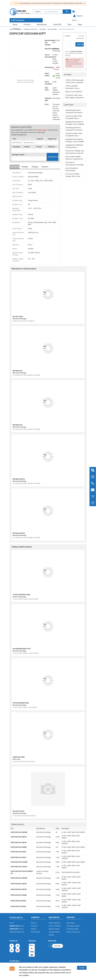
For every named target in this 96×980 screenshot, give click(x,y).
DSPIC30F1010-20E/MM (19, 832)
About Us (34, 923)
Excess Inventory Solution (75, 932)
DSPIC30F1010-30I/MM (19, 847)
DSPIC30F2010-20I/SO (19, 901)
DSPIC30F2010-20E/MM (19, 878)
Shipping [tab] (35, 167)
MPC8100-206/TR (19, 533)
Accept (82, 968)
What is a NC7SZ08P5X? (74, 92)
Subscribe (57, 946)
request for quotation (76, 51)
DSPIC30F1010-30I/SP (18, 857)
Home (15, 25)
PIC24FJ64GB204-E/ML (21, 703)
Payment (34, 929)
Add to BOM (80, 44)
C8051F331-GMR (19, 757)
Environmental (35, 932)
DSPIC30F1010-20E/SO (19, 837)
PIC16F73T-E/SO (19, 811)
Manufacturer (42, 25)
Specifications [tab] (15, 167)
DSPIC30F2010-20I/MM (19, 895)
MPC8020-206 (18, 425)
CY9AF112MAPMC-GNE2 (22, 595)
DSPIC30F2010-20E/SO (19, 884)
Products (27, 25)
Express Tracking (54, 929)
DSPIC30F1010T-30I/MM (19, 862)
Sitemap (51, 935)
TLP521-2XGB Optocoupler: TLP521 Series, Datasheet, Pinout (75, 82)
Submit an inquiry (53, 157)
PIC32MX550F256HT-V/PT (22, 649)
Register (79, 16)
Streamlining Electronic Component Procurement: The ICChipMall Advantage (74, 113)
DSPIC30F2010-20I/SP (18, 906)
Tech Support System (73, 926)
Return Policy (71, 923)
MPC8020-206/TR (19, 479)
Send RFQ (57, 25)
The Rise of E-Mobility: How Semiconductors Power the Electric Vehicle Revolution (75, 153)
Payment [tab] (45, 167)
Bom (70, 25)
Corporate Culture (54, 932)
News (80, 25)
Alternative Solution (73, 929)
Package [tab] (25, 167)
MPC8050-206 (18, 371)
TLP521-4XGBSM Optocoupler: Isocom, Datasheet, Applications (73, 88)
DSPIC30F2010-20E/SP (19, 889)
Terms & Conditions (55, 926)
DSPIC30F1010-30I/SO (19, 852)
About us (16, 29)
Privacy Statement (54, 923)
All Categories (18, 20)
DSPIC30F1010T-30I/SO (19, 867)
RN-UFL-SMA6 (18, 317)
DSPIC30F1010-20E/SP (19, 843)
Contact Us (34, 926)
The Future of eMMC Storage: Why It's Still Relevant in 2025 (73, 176)
